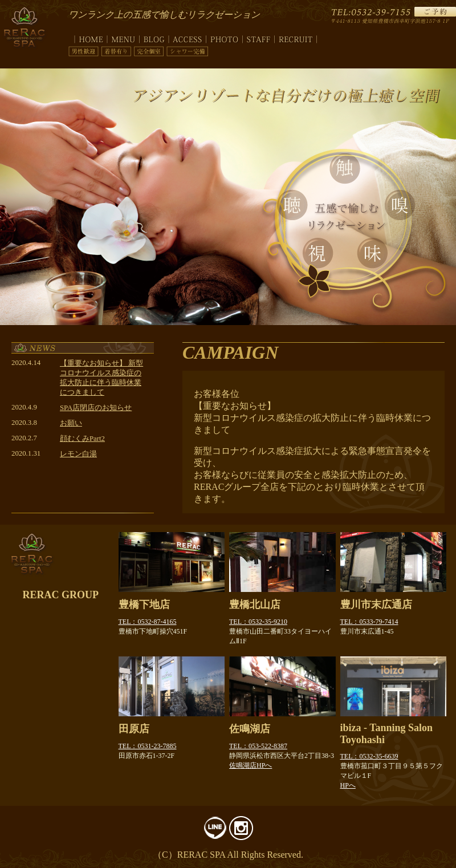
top (88, 37)
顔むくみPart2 (82, 439)
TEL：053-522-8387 (258, 746)
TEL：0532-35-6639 (369, 756)
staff (259, 37)
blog (154, 37)
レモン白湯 (78, 454)
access (188, 37)
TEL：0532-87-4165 (148, 622)
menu (123, 37)
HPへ (348, 785)
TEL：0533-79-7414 (369, 622)
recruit (296, 37)
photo (225, 37)
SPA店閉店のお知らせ (96, 408)
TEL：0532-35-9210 (258, 622)
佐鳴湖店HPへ (251, 765)
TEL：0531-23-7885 (148, 746)
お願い (71, 423)
